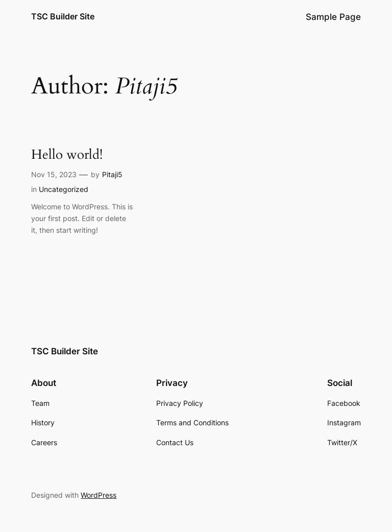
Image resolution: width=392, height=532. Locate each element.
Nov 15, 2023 (54, 174)
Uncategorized (64, 189)
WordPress (99, 495)
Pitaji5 (112, 174)
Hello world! (67, 155)
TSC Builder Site (63, 16)
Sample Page (333, 17)
